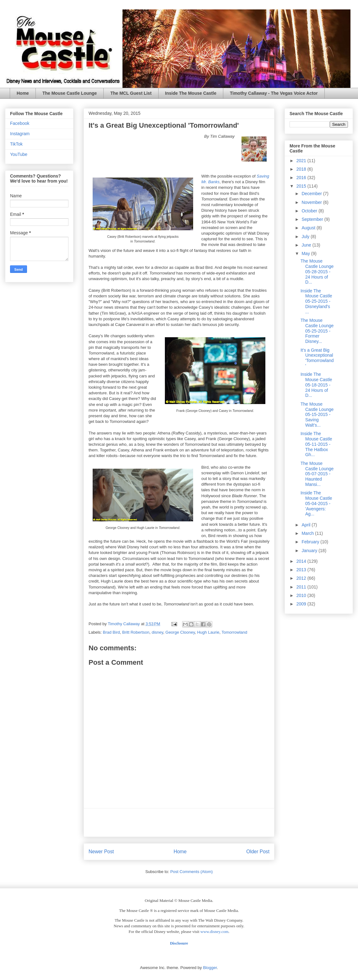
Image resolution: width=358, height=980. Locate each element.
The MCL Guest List (131, 93)
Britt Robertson (136, 632)
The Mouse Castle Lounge (70, 93)
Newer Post (101, 852)
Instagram (20, 134)
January (310, 551)
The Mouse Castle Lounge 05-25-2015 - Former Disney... (317, 331)
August (309, 228)
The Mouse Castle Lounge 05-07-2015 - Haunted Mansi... (317, 474)
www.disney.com (214, 932)
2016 (302, 178)
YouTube (19, 154)
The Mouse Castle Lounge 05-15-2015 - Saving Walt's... (317, 415)
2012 (302, 578)
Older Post (258, 852)
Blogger (210, 968)
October (310, 211)
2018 (302, 169)
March (308, 533)
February (311, 542)
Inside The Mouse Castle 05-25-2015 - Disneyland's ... (316, 301)
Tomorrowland (235, 632)
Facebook (20, 123)
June (307, 245)
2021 (302, 161)
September (313, 219)
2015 (302, 186)
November (312, 202)
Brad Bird (111, 632)
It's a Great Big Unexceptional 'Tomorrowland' (317, 358)
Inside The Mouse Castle (191, 93)
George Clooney (180, 632)
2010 (302, 595)
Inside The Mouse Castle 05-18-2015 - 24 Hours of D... (316, 385)
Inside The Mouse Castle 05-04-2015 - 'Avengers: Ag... (316, 503)
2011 (302, 587)
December (312, 194)
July (306, 237)
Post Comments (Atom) (191, 872)
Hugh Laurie (208, 632)
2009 (302, 604)
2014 (302, 561)
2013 (302, 570)
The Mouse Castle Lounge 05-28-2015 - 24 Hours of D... (317, 272)
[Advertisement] (179, 823)
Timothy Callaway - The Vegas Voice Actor (274, 93)
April (306, 525)
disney (157, 632)
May (306, 253)
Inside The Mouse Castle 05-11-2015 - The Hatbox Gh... (316, 444)
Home (23, 93)
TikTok (16, 144)
